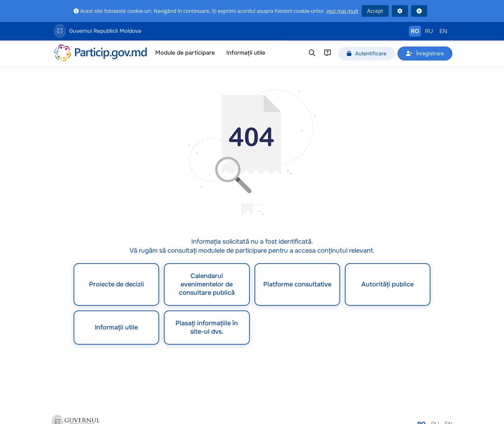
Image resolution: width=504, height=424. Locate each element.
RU (429, 31)
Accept (375, 11)
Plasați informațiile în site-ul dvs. (207, 327)
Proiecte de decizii (117, 284)
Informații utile (246, 53)
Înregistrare (425, 54)
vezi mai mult (342, 11)
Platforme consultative (297, 284)
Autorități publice (387, 284)
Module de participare (185, 53)
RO (415, 31)
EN (443, 31)
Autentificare (367, 54)
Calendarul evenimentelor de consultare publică (207, 284)
